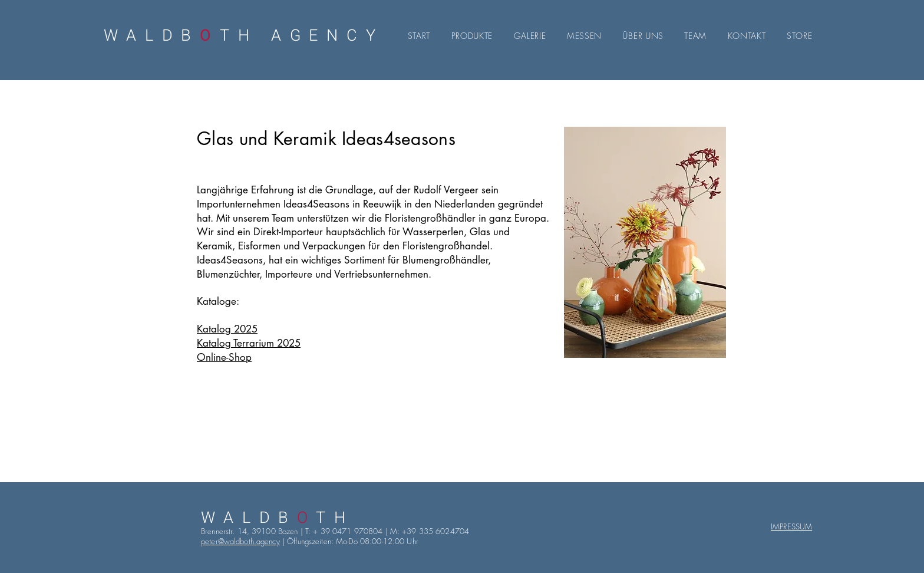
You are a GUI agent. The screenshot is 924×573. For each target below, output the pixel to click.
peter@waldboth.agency (240, 541)
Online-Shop (224, 357)
